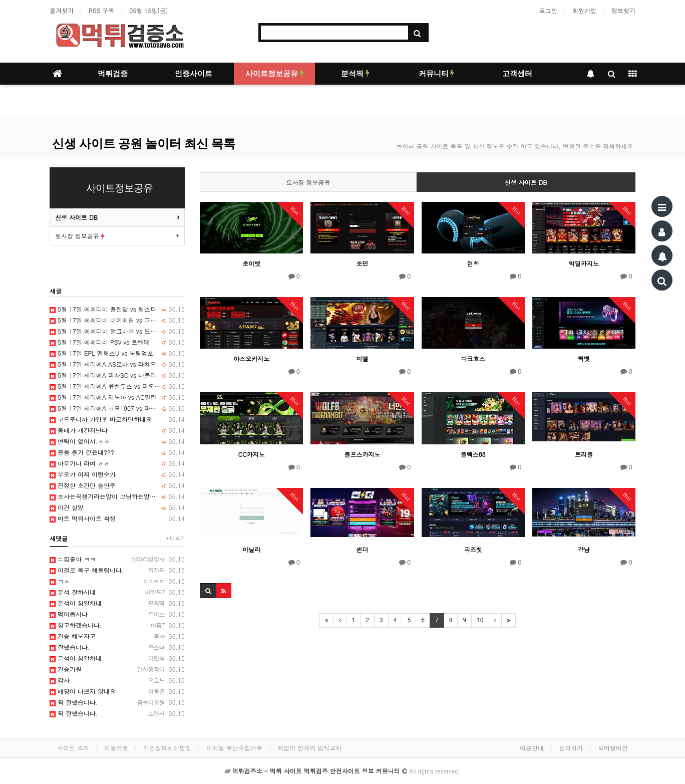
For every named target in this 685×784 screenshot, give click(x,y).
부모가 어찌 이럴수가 (117, 474)
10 (480, 620)
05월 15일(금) (148, 10)
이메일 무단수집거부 (234, 748)
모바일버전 (613, 748)
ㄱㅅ (117, 581)
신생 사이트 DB (526, 182)
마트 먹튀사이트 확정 (117, 518)
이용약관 (116, 748)
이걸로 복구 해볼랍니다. (117, 570)
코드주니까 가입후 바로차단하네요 (117, 419)
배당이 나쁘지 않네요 (117, 691)
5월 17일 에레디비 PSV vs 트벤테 (117, 342)
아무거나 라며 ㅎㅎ (117, 463)
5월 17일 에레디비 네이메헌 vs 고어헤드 (117, 320)
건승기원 (117, 669)
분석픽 (355, 74)
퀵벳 (584, 358)
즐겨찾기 (62, 10)
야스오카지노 (251, 358)
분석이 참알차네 (117, 603)
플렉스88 (473, 454)
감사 (117, 680)
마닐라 (251, 549)
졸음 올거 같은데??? (117, 452)
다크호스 (473, 358)
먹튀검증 (113, 74)
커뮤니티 (437, 74)
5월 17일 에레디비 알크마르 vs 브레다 (117, 331)
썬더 (362, 549)
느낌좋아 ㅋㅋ (117, 559)
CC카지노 (251, 454)
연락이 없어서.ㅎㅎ (117, 441)
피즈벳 (473, 549)
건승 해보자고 (117, 636)
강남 (584, 549)
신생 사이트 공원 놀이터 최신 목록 (144, 144)
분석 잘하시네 (117, 592)
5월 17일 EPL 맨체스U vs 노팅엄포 (117, 353)
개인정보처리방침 (167, 748)
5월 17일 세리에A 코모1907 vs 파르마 (117, 408)
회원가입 (584, 10)
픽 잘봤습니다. (117, 702)
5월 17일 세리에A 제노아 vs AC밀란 (117, 397)
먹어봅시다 (117, 614)
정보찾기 (623, 10)
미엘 (362, 358)
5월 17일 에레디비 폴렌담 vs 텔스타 (117, 309)
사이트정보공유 (275, 74)
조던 (362, 263)
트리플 (584, 454)
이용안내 (532, 748)
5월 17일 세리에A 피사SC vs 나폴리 (117, 375)
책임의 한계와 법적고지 (309, 748)
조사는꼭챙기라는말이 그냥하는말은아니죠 (117, 496)
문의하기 (571, 748)
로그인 (548, 10)
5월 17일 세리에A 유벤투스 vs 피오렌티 (117, 386)
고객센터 (517, 74)
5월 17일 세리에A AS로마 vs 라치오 (117, 364)
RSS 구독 (101, 10)
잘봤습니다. (117, 647)
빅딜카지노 (584, 263)
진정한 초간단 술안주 (117, 485)
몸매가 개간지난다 (117, 430)
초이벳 (251, 263)
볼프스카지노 (362, 454)
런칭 (473, 263)
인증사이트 (194, 74)
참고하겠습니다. (117, 625)
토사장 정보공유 (308, 182)
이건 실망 (117, 507)
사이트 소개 (73, 748)
